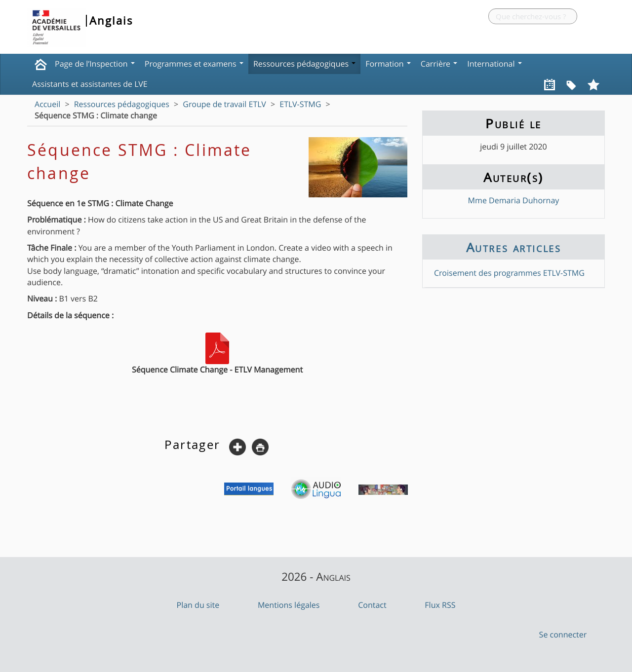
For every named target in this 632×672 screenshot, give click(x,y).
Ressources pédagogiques (304, 64)
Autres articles (513, 247)
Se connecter (563, 635)
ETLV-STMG (300, 104)
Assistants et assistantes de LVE (90, 84)
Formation (388, 64)
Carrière (439, 64)
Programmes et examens (194, 64)
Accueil (47, 104)
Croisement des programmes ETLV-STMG (509, 273)
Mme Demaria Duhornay (514, 200)
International (494, 64)
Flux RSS (440, 605)
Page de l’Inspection (95, 64)
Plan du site (198, 605)
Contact (372, 605)
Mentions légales (289, 605)
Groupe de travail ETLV (224, 104)
